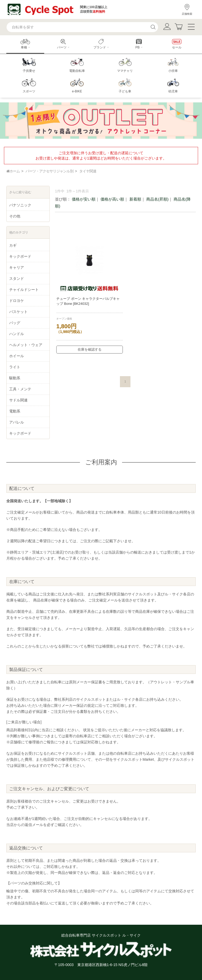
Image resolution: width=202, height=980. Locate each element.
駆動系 (15, 378)
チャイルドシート (24, 290)
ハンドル (17, 334)
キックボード (20, 256)
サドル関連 (18, 400)
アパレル (17, 422)
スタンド (17, 278)
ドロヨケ (17, 301)
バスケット (18, 312)
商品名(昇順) (157, 199)
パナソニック (20, 205)
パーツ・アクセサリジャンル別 (49, 171)
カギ (13, 245)
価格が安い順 (84, 199)
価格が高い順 (112, 199)
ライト (15, 367)
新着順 (135, 199)
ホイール (17, 356)
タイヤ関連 (88, 171)
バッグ (15, 323)
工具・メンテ (20, 389)
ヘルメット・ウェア (26, 345)
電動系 (15, 411)
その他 (15, 216)
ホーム (13, 171)
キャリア (17, 267)
